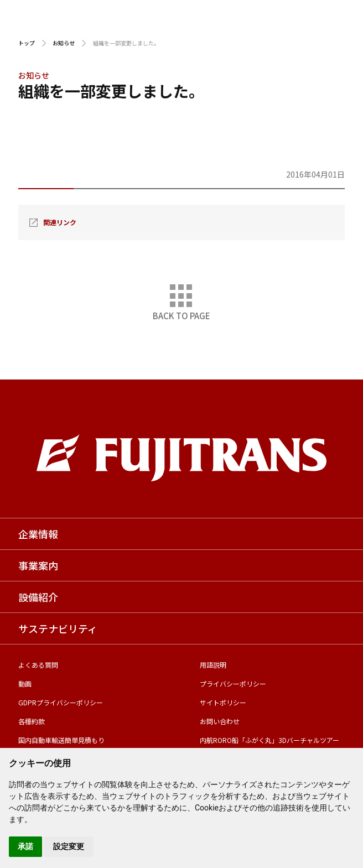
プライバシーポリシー (233, 684)
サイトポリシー (223, 702)
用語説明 (213, 665)
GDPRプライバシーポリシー (61, 702)
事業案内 (38, 565)
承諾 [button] (25, 846)
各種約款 (32, 721)
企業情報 (38, 534)
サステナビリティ (58, 628)
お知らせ (64, 43)
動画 (25, 684)
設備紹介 (38, 597)
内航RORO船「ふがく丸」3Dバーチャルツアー (269, 740)
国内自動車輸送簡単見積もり (61, 740)
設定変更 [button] (69, 846)
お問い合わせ (220, 721)
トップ (27, 43)
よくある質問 (38, 665)
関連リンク (60, 222)
